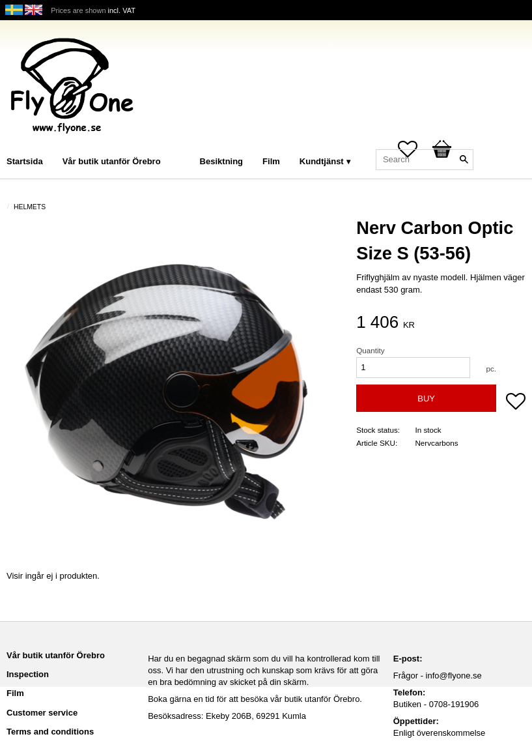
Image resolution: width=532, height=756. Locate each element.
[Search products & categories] (425, 160)
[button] (516, 403)
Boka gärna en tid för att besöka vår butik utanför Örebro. (255, 699)
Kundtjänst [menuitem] (322, 161)
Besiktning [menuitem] (221, 161)
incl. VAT (122, 10)
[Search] (464, 160)
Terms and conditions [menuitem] (50, 732)
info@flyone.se (454, 676)
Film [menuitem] (271, 161)
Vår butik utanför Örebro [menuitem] (112, 161)
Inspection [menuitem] (28, 674)
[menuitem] (184, 144)
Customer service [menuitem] (42, 713)
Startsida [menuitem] (25, 161)
